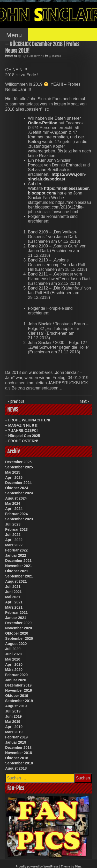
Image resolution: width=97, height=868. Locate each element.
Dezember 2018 (18, 748)
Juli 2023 (13, 524)
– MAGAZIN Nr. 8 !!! (22, 425)
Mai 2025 (13, 472)
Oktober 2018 (17, 758)
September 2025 (19, 467)
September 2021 (19, 576)
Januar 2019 (16, 742)
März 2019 (14, 732)
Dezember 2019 (18, 685)
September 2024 (19, 493)
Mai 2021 (13, 597)
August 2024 (16, 498)
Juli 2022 (13, 535)
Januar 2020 (16, 680)
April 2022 (14, 540)
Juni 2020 (13, 654)
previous (17, 401)
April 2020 (14, 664)
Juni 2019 (13, 716)
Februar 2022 (16, 550)
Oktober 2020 (17, 633)
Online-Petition (43, 123)
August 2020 (16, 644)
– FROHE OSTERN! (22, 441)
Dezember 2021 (18, 561)
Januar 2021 (16, 618)
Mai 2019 (13, 722)
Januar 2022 (16, 555)
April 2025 (14, 477)
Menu (14, 35)
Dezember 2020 (18, 623)
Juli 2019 (13, 711)
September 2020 (19, 638)
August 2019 (16, 706)
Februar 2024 (16, 514)
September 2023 (19, 519)
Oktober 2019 (17, 696)
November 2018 (19, 753)
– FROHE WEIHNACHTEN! (28, 420)
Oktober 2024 (17, 488)
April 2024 (14, 509)
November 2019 (19, 690)
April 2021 (14, 602)
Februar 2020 (16, 675)
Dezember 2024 (18, 483)
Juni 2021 (13, 592)
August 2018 (16, 768)
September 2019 (19, 701)
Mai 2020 (13, 659)
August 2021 (16, 581)
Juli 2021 (13, 587)
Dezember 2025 (18, 462)
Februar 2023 (16, 529)
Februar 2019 (16, 737)
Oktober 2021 (17, 571)
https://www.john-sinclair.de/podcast (57, 177)
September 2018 (19, 763)
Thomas (56, 56)
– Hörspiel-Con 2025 (23, 436)
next (84, 401)
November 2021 (19, 566)
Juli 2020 (13, 649)
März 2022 (14, 545)
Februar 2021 (16, 613)
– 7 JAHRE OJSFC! (21, 430)
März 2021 (14, 607)
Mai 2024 (13, 503)
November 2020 (19, 628)
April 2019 (14, 727)
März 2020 (14, 670)
